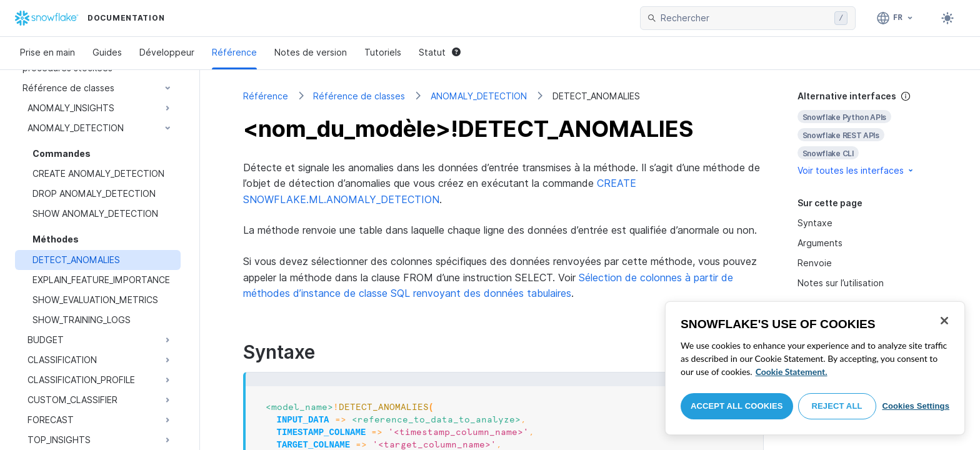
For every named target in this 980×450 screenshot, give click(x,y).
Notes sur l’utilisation (841, 283)
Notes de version (311, 52)
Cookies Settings (916, 406)
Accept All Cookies (737, 406)
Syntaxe (815, 223)
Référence (234, 52)
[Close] (944, 321)
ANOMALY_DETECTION (479, 96)
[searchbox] (745, 18)
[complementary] (867, 133)
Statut (440, 52)
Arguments (820, 243)
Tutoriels (383, 52)
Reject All (837, 406)
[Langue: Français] (895, 18)
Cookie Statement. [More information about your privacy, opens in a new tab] (792, 372)
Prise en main (47, 52)
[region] (815, 368)
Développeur (167, 52)
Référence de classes (359, 96)
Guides (107, 52)
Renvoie (815, 263)
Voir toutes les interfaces (856, 170)
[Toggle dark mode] (947, 18)
